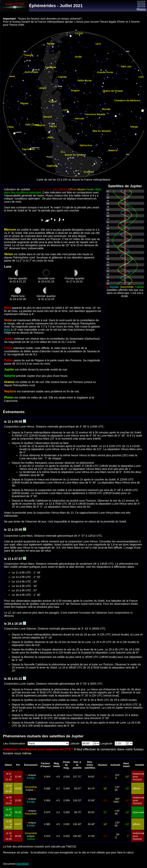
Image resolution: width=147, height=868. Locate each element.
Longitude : (107, 743)
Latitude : (76, 743)
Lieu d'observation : (15, 743)
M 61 (7, 330)
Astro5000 (22, 864)
